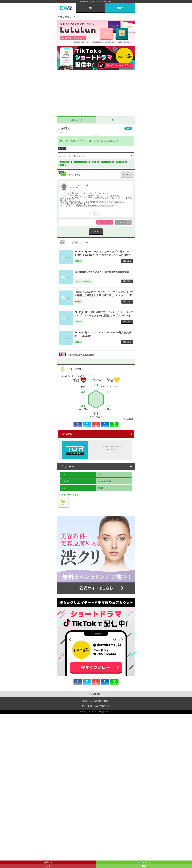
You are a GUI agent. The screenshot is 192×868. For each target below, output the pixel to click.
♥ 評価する (67, 434)
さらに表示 (96, 232)
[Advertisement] (96, 94)
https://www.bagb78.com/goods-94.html (98, 206)
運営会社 (107, 701)
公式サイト (68, 498)
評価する (48, 865)
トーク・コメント (88, 141)
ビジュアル (67, 141)
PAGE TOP (96, 694)
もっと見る (126, 174)
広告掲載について (102, 706)
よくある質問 (96, 701)
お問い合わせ (87, 706)
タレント (115, 141)
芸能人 (120, 8)
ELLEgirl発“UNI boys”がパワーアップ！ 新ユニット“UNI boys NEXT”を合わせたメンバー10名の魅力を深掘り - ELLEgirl (103, 255)
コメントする (144, 865)
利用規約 (84, 701)
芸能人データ (77, 120)
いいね (107, 222)
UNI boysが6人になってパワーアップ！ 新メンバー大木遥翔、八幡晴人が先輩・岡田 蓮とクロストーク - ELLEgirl (104, 295)
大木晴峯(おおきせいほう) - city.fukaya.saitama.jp (102, 272)
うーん (126, 222)
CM (90, 8)
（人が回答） (73, 156)
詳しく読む (127, 261)
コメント (115, 120)
